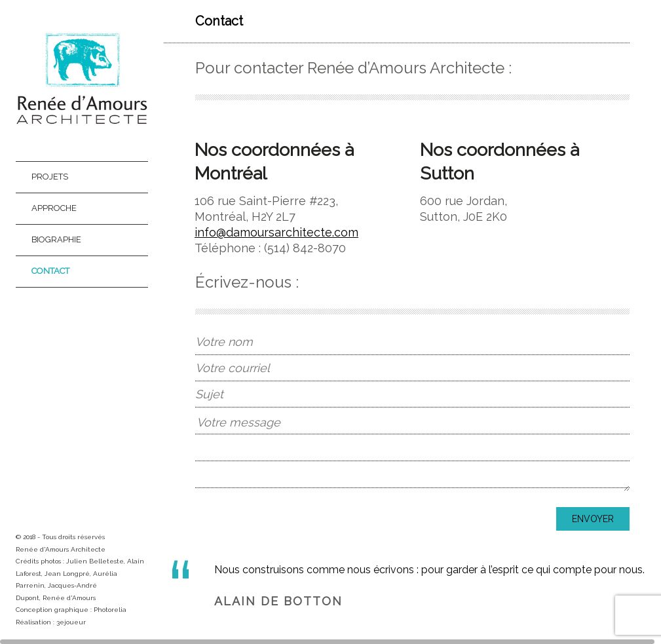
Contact (50, 271)
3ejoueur (71, 622)
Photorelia (110, 610)
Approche (54, 208)
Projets (50, 177)
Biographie (56, 239)
